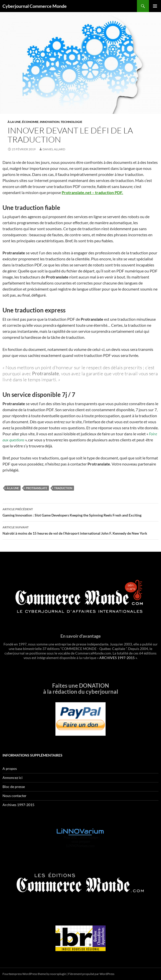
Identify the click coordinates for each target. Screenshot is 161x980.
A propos (10, 768)
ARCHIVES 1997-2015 (117, 658)
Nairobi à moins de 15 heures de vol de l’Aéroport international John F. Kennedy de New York (80, 530)
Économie (30, 122)
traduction (63, 488)
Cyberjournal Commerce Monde (35, 6)
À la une (14, 122)
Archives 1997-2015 (18, 805)
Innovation (50, 122)
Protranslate (36, 488)
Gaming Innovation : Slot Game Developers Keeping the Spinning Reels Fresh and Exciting (80, 512)
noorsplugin (58, 974)
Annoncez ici (13, 778)
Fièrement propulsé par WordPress (91, 974)
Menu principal (155, 6)
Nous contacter (15, 796)
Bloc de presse (14, 787)
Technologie (71, 122)
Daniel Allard (54, 149)
